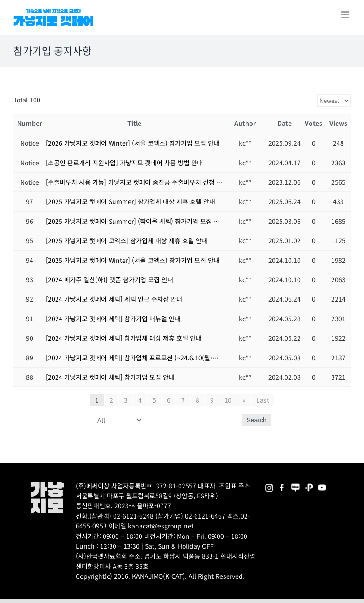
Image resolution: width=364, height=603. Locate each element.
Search (256, 420)
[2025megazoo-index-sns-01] (282, 485)
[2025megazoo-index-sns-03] (322, 485)
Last (263, 400)
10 (228, 400)
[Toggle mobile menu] (346, 15)
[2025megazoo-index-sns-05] (296, 485)
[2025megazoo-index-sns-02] (269, 485)
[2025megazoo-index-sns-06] (309, 485)
